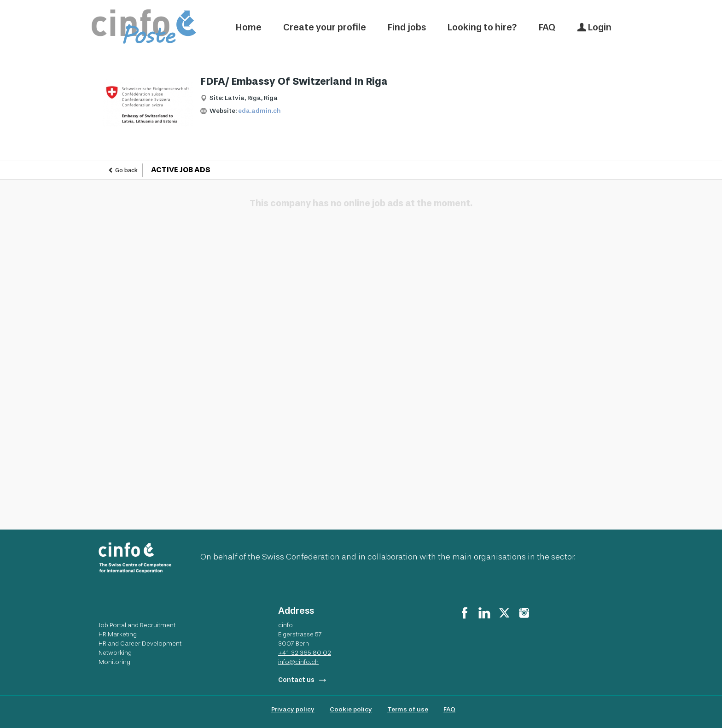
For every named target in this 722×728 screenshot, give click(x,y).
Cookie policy (351, 709)
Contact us (296, 680)
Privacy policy (293, 709)
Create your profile (325, 27)
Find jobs (407, 27)
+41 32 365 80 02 (305, 652)
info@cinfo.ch (298, 662)
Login (594, 27)
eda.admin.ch (259, 111)
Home (249, 27)
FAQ (547, 27)
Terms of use (408, 709)
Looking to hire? (482, 27)
